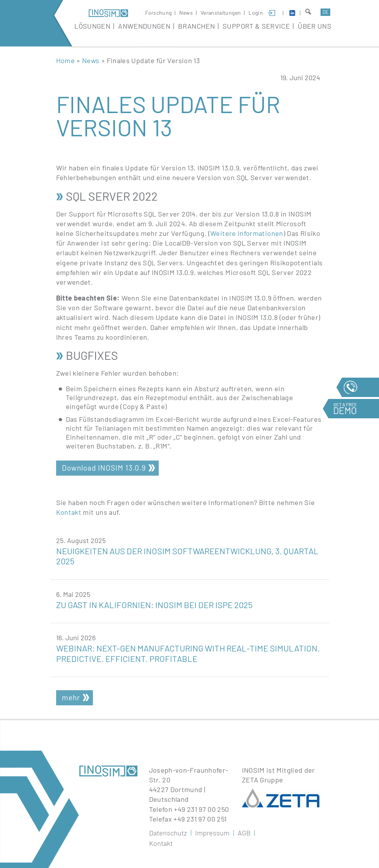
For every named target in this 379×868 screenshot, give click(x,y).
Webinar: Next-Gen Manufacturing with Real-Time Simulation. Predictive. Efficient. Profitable (188, 653)
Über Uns (315, 26)
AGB (244, 833)
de (326, 12)
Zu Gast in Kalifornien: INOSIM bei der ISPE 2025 (154, 605)
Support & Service (256, 26)
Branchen (196, 26)
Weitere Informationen (247, 233)
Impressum (212, 833)
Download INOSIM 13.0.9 (104, 468)
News (186, 13)
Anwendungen (144, 26)
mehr (71, 697)
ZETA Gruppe (263, 780)
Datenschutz (168, 833)
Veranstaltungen (221, 13)
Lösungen (92, 26)
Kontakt (69, 512)
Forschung (158, 13)
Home (65, 60)
